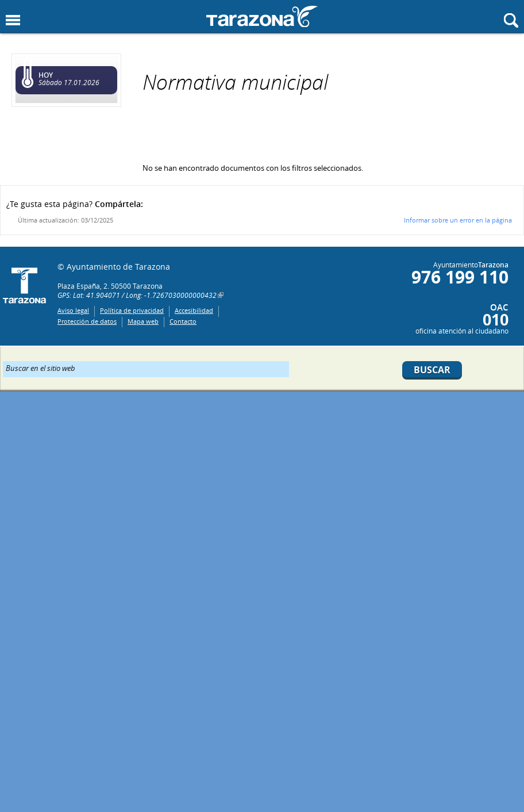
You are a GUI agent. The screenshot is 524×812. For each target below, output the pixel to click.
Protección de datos (87, 321)
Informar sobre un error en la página (458, 220)
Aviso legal (73, 310)
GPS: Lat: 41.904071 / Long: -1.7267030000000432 (137, 295)
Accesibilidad (194, 310)
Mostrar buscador (511, 20)
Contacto (183, 321)
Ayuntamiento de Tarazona (262, 16)
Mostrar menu (13, 20)
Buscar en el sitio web (41, 367)
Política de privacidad (132, 310)
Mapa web (143, 321)
